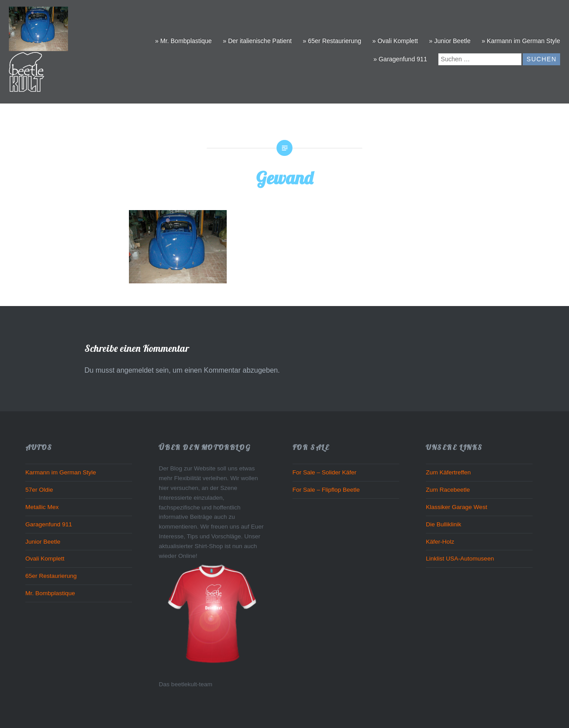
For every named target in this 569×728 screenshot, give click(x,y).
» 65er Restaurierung (332, 41)
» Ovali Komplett (395, 41)
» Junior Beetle (450, 41)
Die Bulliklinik (444, 524)
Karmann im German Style (61, 472)
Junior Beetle (43, 542)
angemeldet (135, 370)
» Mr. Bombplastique (184, 41)
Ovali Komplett (45, 559)
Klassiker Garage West (457, 507)
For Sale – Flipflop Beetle (326, 490)
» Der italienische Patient (257, 41)
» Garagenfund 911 (400, 59)
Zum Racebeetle (448, 490)
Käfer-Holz (440, 542)
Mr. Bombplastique (50, 593)
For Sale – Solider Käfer (325, 472)
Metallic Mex (42, 507)
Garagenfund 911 (49, 524)
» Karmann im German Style (521, 41)
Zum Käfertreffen (448, 472)
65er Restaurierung (51, 576)
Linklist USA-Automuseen (460, 559)
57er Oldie (39, 490)
